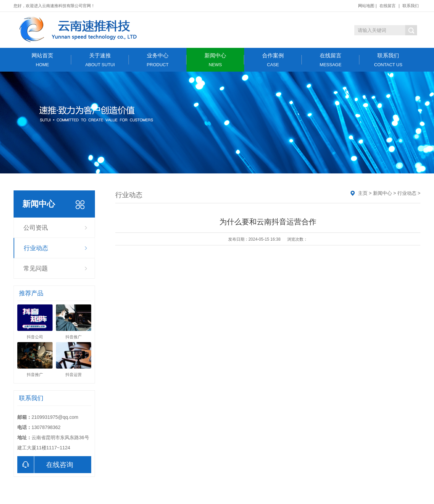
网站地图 (366, 6)
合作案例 (273, 60)
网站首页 (42, 60)
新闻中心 (215, 60)
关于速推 (100, 60)
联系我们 (411, 6)
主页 (363, 193)
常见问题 (36, 268)
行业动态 (36, 248)
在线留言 (388, 6)
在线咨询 (45, 465)
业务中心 (158, 60)
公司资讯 (36, 228)
